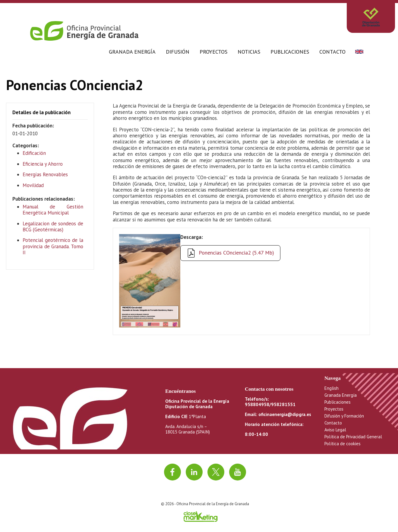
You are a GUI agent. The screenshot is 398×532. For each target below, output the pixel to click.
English (332, 388)
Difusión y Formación (344, 416)
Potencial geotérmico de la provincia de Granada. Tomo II (53, 246)
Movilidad (33, 185)
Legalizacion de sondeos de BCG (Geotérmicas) (53, 227)
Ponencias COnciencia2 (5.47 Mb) (236, 253)
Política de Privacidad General (353, 437)
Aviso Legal (335, 430)
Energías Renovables (45, 174)
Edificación (34, 153)
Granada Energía (132, 52)
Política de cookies (343, 444)
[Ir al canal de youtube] (238, 472)
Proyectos (213, 52)
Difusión (178, 52)
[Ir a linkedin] (194, 472)
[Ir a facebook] (172, 472)
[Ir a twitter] (216, 472)
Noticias (249, 52)
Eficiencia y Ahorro (43, 164)
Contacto (332, 52)
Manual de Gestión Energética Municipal (53, 210)
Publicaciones (290, 52)
